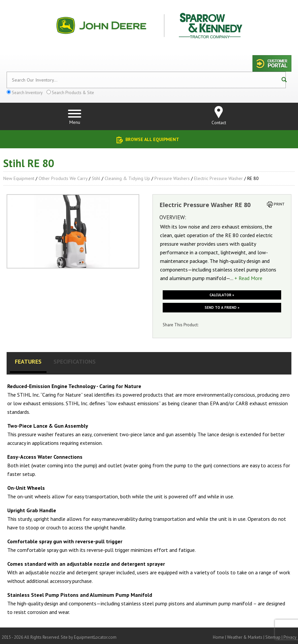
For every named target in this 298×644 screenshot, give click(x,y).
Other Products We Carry (63, 178)
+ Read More (248, 278)
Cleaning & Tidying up (127, 178)
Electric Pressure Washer (218, 178)
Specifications (75, 361)
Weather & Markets (245, 637)
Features (28, 361)
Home (218, 637)
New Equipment (19, 178)
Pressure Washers (172, 178)
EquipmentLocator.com (95, 637)
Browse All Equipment (152, 139)
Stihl (96, 178)
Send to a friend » (222, 307)
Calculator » (222, 295)
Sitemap (273, 637)
